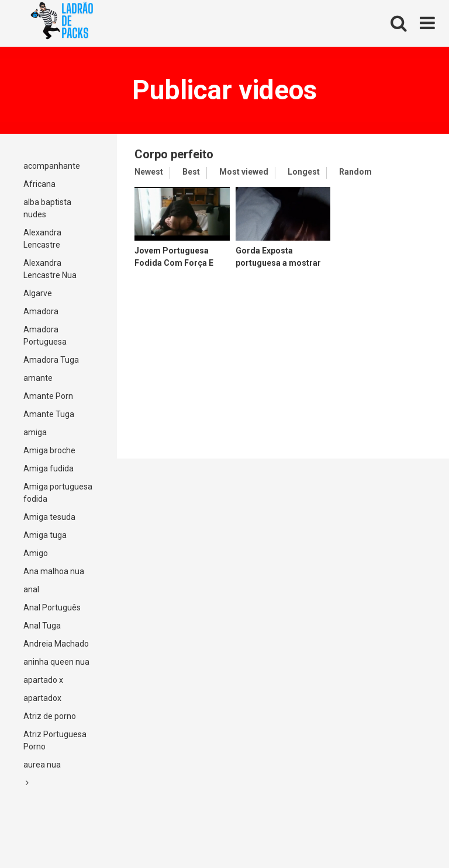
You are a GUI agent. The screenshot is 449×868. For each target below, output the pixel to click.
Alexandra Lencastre (42, 239)
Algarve (38, 293)
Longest (304, 172)
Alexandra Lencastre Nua (50, 269)
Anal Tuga (42, 626)
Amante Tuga (49, 414)
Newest (149, 172)
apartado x (43, 680)
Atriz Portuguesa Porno (55, 740)
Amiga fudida (49, 468)
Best (191, 172)
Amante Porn (48, 396)
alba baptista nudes (47, 208)
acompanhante (52, 166)
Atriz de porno (50, 716)
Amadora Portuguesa (45, 336)
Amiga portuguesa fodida (58, 493)
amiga (35, 432)
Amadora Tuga (51, 360)
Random (355, 172)
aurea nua (42, 765)
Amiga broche (49, 450)
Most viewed (244, 172)
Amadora (41, 311)
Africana (39, 184)
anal (31, 589)
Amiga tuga (45, 535)
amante (38, 378)
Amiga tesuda (49, 517)
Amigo (36, 553)
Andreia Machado (56, 644)
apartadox (42, 698)
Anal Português (52, 607)
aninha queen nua (56, 662)
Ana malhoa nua (54, 571)
